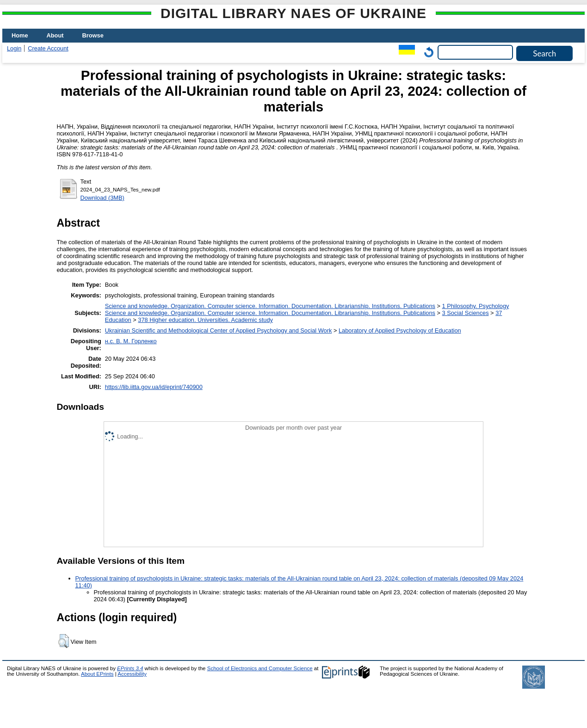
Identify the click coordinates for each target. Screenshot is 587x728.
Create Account (48, 48)
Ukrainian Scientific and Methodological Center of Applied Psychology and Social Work (219, 330)
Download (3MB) (102, 198)
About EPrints (97, 674)
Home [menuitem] (20, 35)
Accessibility (132, 674)
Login (14, 48)
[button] (64, 641)
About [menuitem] (55, 35)
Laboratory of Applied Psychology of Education (400, 330)
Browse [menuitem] (93, 35)
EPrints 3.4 (130, 668)
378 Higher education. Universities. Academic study (205, 320)
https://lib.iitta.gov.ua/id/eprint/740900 (154, 387)
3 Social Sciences (466, 313)
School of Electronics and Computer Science (260, 668)
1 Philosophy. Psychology (476, 306)
